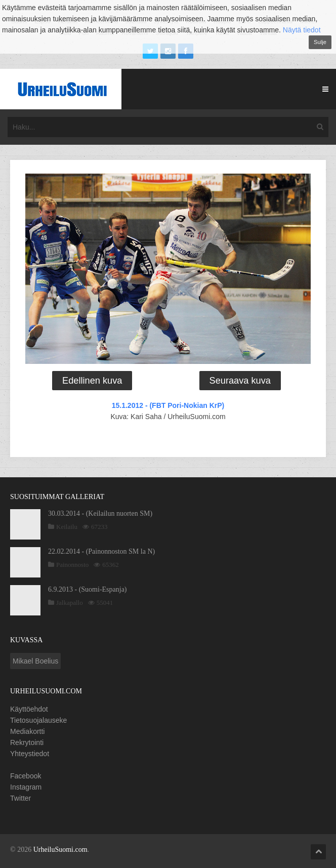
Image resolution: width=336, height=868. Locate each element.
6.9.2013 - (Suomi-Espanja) (88, 589)
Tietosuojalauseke (38, 720)
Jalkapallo (70, 603)
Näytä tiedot (302, 30)
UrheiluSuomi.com (60, 850)
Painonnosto (72, 565)
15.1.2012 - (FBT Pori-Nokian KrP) (168, 405)
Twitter (20, 798)
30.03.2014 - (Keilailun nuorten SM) (100, 513)
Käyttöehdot (29, 709)
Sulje (320, 42)
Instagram (26, 787)
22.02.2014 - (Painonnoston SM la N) (101, 551)
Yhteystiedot (30, 754)
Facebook (26, 776)
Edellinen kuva (92, 381)
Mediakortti (27, 731)
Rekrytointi (27, 742)
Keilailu (67, 527)
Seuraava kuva (240, 381)
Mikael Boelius (35, 661)
